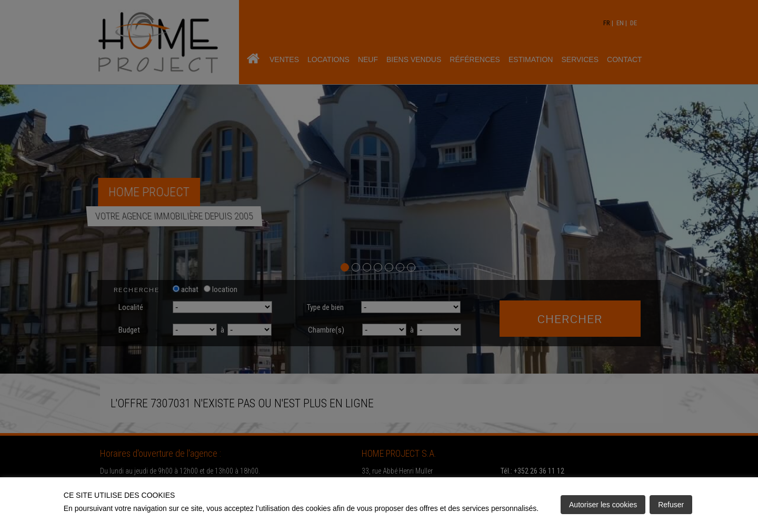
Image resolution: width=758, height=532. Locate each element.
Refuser (671, 505)
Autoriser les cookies (603, 505)
